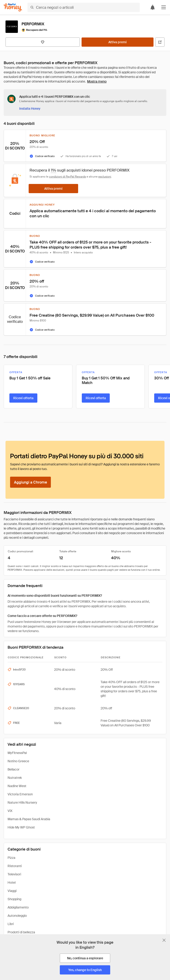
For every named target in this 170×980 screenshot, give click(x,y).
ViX (10, 811)
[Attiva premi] (118, 42)
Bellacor (14, 769)
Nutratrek (15, 778)
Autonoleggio (17, 916)
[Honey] (13, 7)
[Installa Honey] (30, 109)
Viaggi (12, 891)
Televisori (14, 874)
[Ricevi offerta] (23, 398)
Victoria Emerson (20, 794)
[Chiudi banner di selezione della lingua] (164, 940)
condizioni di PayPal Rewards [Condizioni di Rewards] (67, 177)
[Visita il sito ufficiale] (160, 42)
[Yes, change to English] (85, 970)
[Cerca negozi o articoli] (84, 7)
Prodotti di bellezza (21, 932)
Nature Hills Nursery (22, 802)
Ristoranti (15, 866)
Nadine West (17, 786)
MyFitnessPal (17, 753)
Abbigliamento (18, 907)
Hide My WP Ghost (21, 827)
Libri (11, 924)
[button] (164, 7)
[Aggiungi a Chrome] (30, 482)
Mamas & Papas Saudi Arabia (29, 819)
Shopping (14, 899)
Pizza (11, 858)
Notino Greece (18, 761)
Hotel (12, 883)
